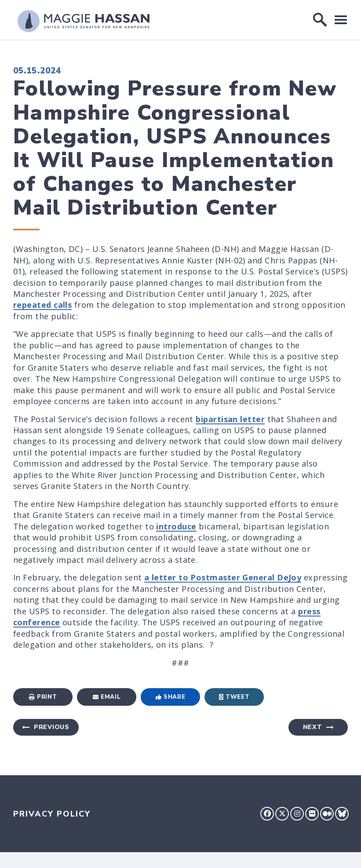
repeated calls (42, 305)
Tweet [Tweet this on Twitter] (234, 697)
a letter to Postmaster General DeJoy (223, 577)
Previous (52, 727)
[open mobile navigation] (341, 20)
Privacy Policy (52, 814)
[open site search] (320, 20)
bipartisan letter (230, 419)
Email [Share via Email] (107, 697)
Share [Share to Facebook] (171, 697)
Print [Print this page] (43, 697)
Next (313, 727)
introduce (176, 526)
